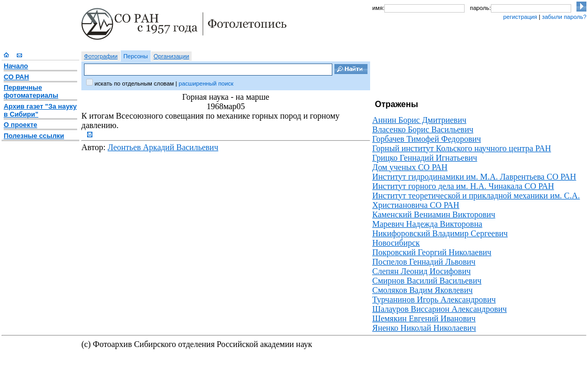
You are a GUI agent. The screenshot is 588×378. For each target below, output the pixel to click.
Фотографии (101, 56)
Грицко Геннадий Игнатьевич (425, 158)
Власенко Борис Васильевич (423, 129)
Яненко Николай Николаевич (424, 328)
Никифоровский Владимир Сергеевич (440, 233)
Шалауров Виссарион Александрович (439, 309)
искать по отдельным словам (134, 83)
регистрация (520, 17)
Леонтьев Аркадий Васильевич (163, 147)
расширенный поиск (206, 83)
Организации (172, 56)
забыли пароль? (564, 17)
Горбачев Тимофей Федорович (427, 139)
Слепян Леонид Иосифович (422, 271)
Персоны (136, 56)
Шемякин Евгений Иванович (424, 318)
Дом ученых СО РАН (410, 167)
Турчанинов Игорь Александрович (434, 300)
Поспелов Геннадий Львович (424, 262)
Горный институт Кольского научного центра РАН (462, 148)
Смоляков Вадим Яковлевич (422, 290)
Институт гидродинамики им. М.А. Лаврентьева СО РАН (474, 177)
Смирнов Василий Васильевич (427, 281)
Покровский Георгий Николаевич (432, 252)
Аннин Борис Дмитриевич (419, 120)
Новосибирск (396, 243)
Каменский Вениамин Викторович (434, 214)
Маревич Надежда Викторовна (427, 224)
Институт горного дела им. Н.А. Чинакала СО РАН (463, 186)
